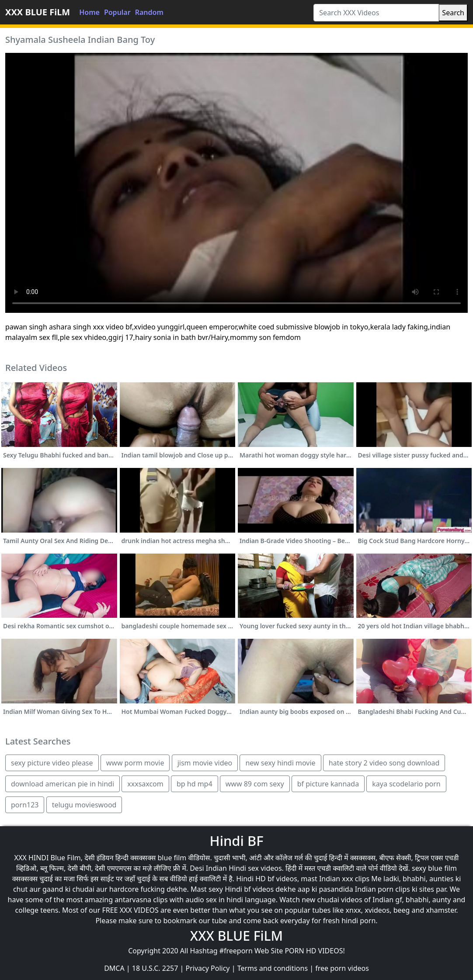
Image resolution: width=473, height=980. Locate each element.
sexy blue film (434, 868)
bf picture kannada (328, 784)
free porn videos (342, 968)
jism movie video (205, 763)
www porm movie (135, 763)
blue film (172, 858)
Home (89, 12)
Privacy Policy (208, 968)
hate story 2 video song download (384, 763)
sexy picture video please (52, 763)
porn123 (25, 805)
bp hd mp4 (195, 784)
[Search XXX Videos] (376, 13)
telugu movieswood (84, 805)
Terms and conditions (273, 968)
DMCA (114, 968)
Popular (117, 12)
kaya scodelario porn (406, 784)
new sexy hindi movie (280, 763)
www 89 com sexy (255, 784)
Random (149, 12)
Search (453, 13)
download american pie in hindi (63, 784)
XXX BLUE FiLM (38, 12)
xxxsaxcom (145, 784)
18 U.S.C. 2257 (155, 968)
